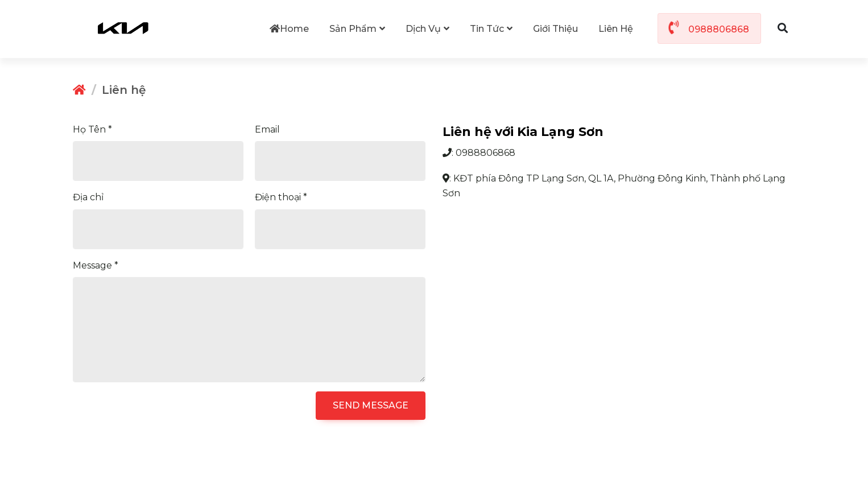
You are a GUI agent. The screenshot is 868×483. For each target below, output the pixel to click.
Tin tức (491, 29)
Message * (96, 265)
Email (267, 129)
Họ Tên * (92, 129)
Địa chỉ (88, 197)
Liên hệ (616, 29)
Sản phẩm (357, 29)
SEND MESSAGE (371, 405)
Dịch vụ (427, 29)
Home (289, 29)
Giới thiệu (555, 29)
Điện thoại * (281, 197)
